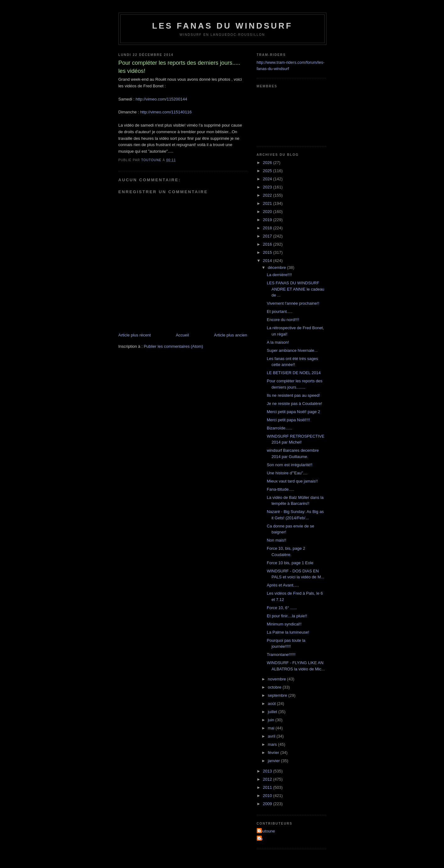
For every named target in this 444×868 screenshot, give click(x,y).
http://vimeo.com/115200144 (161, 99)
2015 (268, 252)
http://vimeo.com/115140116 (166, 112)
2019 (268, 220)
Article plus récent (135, 335)
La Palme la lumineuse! (288, 632)
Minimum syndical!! (284, 624)
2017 (268, 236)
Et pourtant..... (280, 311)
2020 (268, 212)
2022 (268, 195)
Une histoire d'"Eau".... (287, 473)
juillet (273, 712)
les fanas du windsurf (222, 26)
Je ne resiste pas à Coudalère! (294, 404)
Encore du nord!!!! (283, 320)
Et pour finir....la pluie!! (287, 616)
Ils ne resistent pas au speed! (293, 395)
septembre (278, 695)
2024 (268, 179)
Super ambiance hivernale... (292, 350)
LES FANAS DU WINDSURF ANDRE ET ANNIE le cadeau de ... (296, 289)
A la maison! (278, 342)
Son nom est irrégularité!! (290, 465)
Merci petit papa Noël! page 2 (293, 412)
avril (272, 736)
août (272, 704)
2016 (268, 244)
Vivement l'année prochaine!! (293, 303)
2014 (268, 261)
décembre (277, 267)
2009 (268, 804)
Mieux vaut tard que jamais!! (292, 481)
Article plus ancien (231, 335)
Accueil (182, 335)
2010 (268, 796)
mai (272, 728)
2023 (268, 187)
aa (260, 839)
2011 (268, 787)
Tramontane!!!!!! (281, 655)
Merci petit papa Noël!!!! (288, 420)
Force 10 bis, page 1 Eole (290, 563)
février (274, 753)
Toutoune (267, 831)
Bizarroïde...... (280, 428)
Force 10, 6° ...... (282, 608)
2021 (268, 203)
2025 (268, 171)
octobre (275, 687)
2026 (268, 163)
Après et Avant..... (283, 585)
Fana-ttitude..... (280, 489)
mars (273, 744)
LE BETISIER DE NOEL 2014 (294, 373)
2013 (268, 771)
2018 (268, 228)
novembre (277, 679)
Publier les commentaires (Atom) (173, 346)
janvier (274, 761)
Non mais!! (277, 540)
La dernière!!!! (279, 275)
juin (271, 720)
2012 (268, 779)
